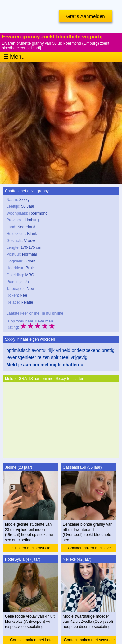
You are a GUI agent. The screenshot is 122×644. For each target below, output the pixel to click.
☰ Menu (14, 57)
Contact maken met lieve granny (89, 549)
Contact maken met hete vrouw (31, 641)
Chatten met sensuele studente (31, 549)
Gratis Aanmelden (85, 16)
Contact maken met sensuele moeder (89, 641)
